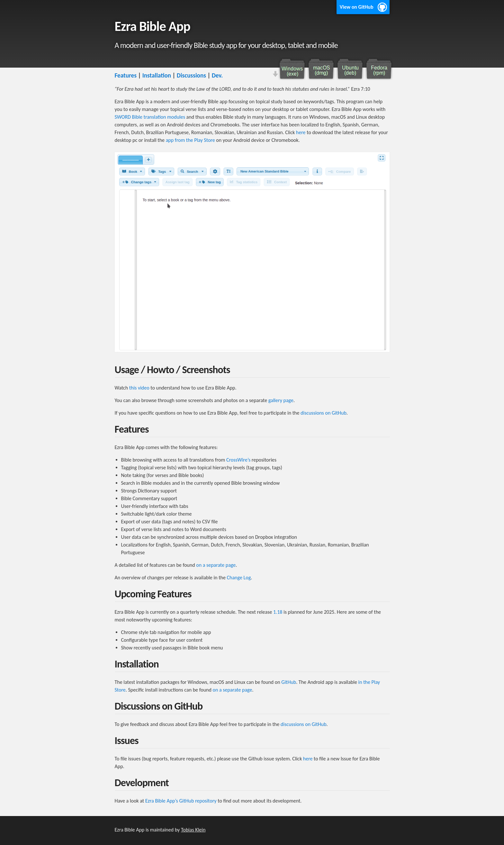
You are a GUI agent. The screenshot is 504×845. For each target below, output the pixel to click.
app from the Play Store (190, 140)
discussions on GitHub (324, 413)
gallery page (281, 400)
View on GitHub (357, 7)
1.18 (278, 612)
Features (126, 75)
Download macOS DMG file (320, 69)
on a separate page (216, 565)
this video (139, 388)
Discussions (191, 75)
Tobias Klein (193, 830)
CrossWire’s (238, 460)
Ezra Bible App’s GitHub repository (181, 801)
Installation (157, 75)
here (301, 132)
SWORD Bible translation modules (150, 117)
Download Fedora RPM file (378, 69)
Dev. (217, 75)
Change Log (239, 578)
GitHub (289, 682)
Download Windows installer (292, 69)
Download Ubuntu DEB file (349, 69)
